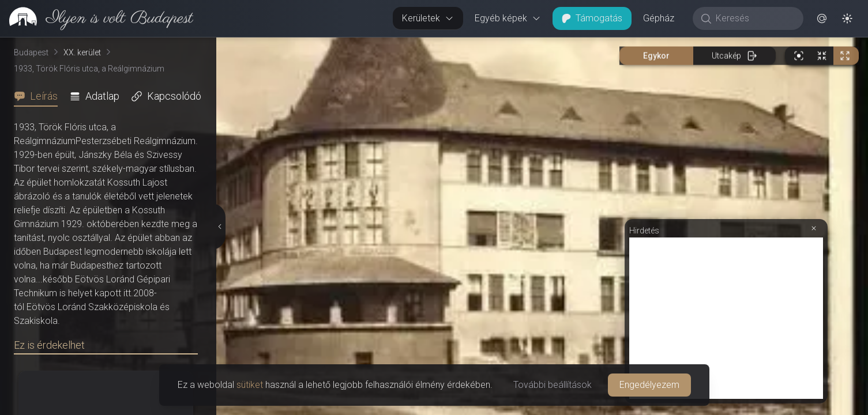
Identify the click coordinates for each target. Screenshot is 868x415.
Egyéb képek (508, 18)
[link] (97, 18)
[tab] (39, 96)
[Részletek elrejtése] (219, 227)
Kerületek (428, 18)
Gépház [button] (659, 18)
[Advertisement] (726, 318)
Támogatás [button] (592, 18)
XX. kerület (82, 52)
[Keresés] (754, 18)
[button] (822, 18)
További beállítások (553, 385)
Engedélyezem (649, 385)
